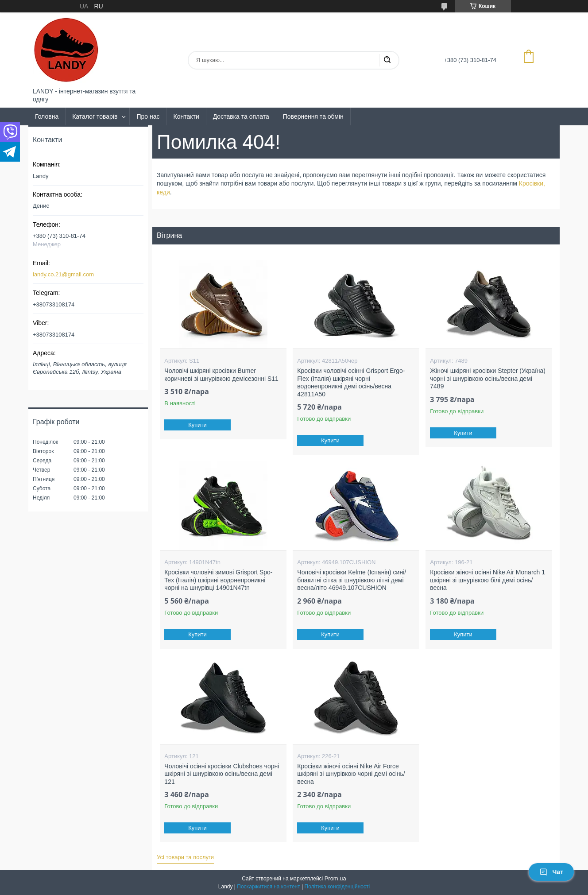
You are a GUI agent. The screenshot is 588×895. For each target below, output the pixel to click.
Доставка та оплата (241, 116)
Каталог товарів (95, 116)
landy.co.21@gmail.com (63, 274)
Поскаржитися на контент (268, 887)
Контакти (186, 116)
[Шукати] (387, 60)
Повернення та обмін (313, 116)
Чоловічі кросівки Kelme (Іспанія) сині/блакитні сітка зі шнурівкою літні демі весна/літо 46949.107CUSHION (352, 580)
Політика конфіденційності (337, 887)
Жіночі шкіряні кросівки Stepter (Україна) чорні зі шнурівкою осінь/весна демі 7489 (488, 378)
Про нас (148, 116)
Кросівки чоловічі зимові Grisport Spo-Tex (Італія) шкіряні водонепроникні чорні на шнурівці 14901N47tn (218, 580)
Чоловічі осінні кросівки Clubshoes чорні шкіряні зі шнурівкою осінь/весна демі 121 (222, 774)
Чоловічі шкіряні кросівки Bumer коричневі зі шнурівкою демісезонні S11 (221, 375)
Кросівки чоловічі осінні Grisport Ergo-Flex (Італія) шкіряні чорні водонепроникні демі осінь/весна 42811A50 (351, 382)
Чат (551, 872)
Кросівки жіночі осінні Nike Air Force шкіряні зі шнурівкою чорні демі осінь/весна (351, 774)
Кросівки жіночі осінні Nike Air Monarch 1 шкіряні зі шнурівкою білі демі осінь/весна (487, 580)
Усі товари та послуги (185, 857)
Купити (198, 425)
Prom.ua (335, 878)
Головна (47, 116)
